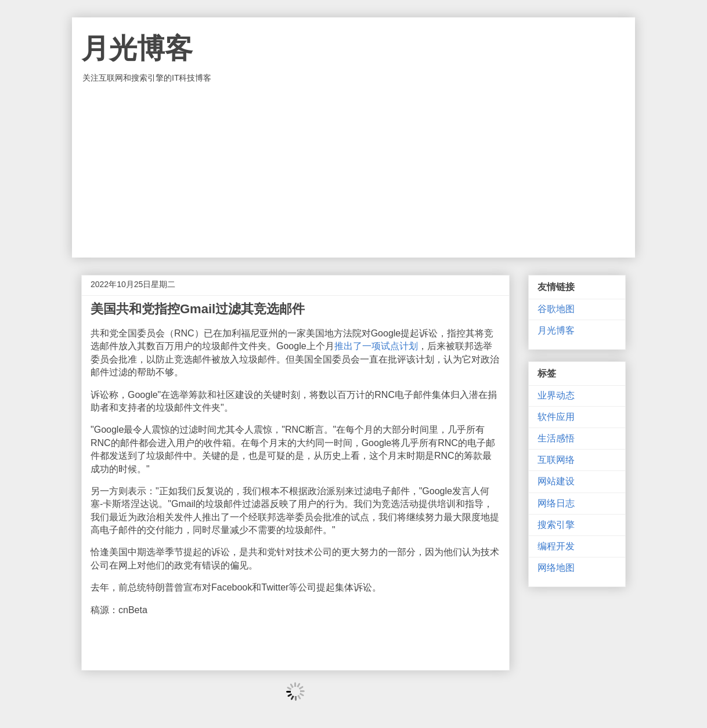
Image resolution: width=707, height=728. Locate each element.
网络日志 (556, 503)
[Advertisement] (353, 171)
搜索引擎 (556, 525)
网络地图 (556, 568)
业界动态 (556, 395)
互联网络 (556, 460)
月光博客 (137, 48)
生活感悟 (556, 438)
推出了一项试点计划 (376, 346)
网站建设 (556, 481)
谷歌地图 (556, 309)
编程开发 (556, 546)
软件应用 (556, 417)
